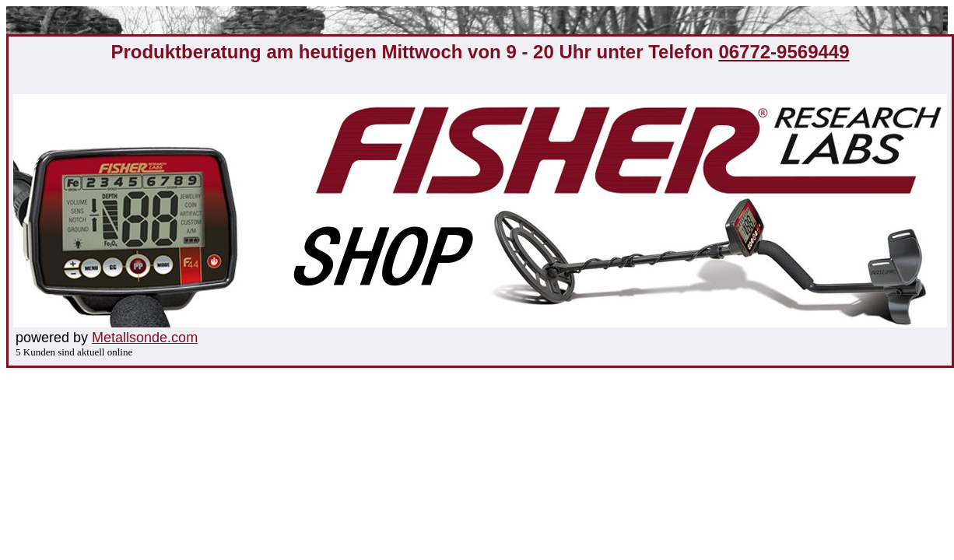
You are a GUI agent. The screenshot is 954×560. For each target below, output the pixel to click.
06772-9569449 (784, 52)
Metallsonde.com (145, 338)
